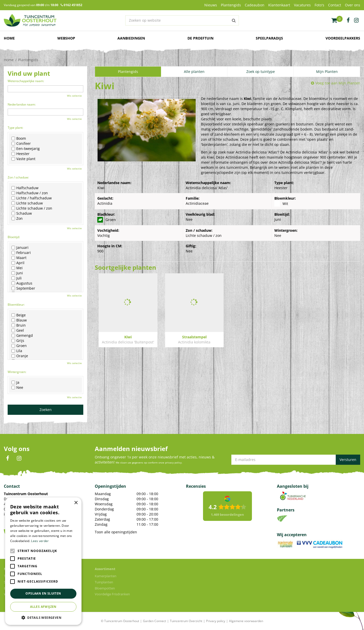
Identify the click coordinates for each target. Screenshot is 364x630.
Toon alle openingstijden (116, 532)
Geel (18, 330)
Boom (19, 138)
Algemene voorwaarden (246, 621)
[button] (43, 617)
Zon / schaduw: (18, 177)
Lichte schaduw (27, 203)
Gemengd (22, 336)
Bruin (19, 325)
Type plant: (15, 128)
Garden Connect (154, 621)
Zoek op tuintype (261, 72)
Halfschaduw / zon (30, 193)
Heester (21, 154)
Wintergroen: (17, 372)
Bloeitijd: (14, 237)
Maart (19, 258)
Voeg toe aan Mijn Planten (338, 83)
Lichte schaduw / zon (32, 208)
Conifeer (21, 144)
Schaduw (22, 213)
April (18, 263)
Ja (15, 382)
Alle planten (194, 72)
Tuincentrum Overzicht (186, 621)
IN (19, 458)
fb (348, 20)
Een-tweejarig (26, 149)
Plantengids (128, 72)
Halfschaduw (25, 188)
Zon (17, 218)
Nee (17, 388)
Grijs (18, 341)
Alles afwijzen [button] (43, 607)
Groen (19, 346)
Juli (17, 278)
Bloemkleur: (16, 305)
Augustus (22, 283)
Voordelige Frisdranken (112, 594)
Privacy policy (216, 621)
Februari (21, 253)
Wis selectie (74, 96)
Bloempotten (105, 588)
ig (356, 20)
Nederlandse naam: (22, 104)
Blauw (19, 320)
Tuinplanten (104, 582)
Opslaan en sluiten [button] (43, 593)
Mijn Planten (327, 72)
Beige (19, 315)
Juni (17, 273)
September (23, 288)
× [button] (76, 503)
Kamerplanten (106, 576)
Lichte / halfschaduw (32, 198)
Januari (20, 248)
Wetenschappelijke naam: (26, 81)
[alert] (43, 561)
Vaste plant (23, 159)
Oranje (20, 356)
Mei (17, 268)
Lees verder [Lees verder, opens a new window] (40, 541)
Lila (17, 351)
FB (8, 458)
